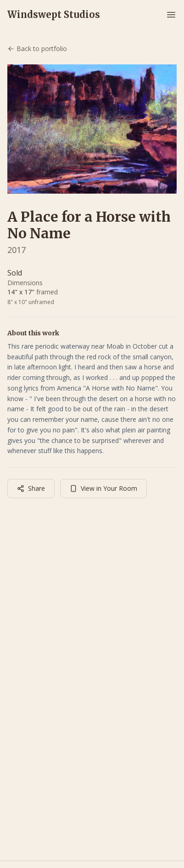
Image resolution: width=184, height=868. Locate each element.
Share (31, 488)
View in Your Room (103, 488)
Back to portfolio (37, 49)
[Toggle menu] (171, 15)
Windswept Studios (54, 14)
